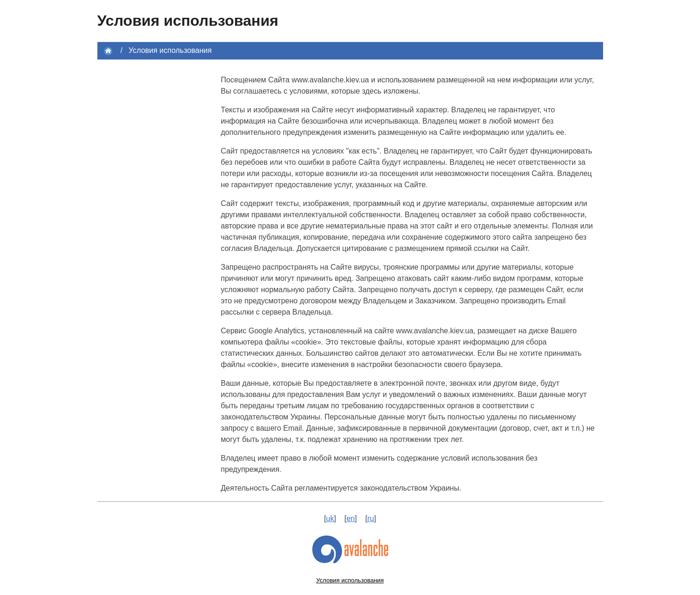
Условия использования (170, 50)
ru (370, 518)
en (351, 518)
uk (330, 518)
